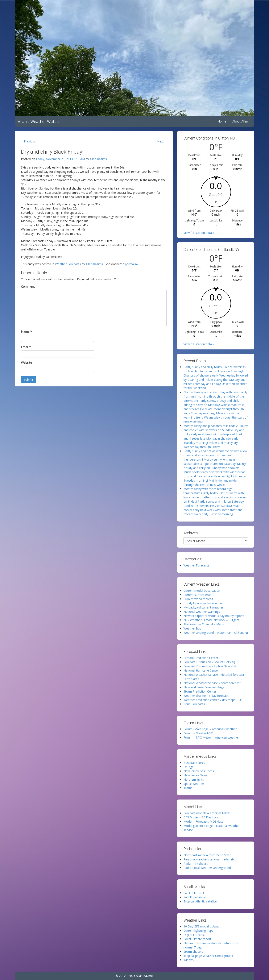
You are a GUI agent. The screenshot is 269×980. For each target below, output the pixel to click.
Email (26, 347)
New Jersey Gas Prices (199, 771)
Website (26, 363)
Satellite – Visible (195, 897)
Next (160, 141)
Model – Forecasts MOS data (203, 821)
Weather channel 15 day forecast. (206, 696)
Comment (28, 286)
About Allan (240, 121)
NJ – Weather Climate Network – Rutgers (211, 620)
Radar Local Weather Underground (207, 868)
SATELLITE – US (194, 893)
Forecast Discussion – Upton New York (210, 666)
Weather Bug (192, 628)
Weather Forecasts (68, 264)
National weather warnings (202, 612)
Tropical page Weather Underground (208, 956)
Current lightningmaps (198, 931)
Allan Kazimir (98, 159)
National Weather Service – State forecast (212, 683)
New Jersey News (195, 775)
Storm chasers (193, 952)
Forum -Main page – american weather (210, 729)
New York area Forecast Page (204, 687)
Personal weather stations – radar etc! (209, 859)
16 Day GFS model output (201, 926)
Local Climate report (197, 939)
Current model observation (202, 591)
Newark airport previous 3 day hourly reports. (214, 616)
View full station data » (199, 233)
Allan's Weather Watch (38, 121)
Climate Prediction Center (201, 658)
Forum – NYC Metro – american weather (211, 737)
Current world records (198, 599)
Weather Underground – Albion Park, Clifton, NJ (216, 633)
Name (26, 331)
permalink (132, 264)
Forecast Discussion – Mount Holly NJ (209, 662)
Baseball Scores (194, 763)
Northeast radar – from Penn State (207, 855)
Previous (30, 141)
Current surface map (197, 595)
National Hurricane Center (201, 670)
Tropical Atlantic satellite (200, 901)
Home (222, 121)
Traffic (188, 788)
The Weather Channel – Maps (204, 624)
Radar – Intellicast (196, 863)
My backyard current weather (203, 607)
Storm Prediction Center (200, 691)
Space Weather (194, 784)
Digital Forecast (194, 935)
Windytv (189, 960)
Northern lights (194, 779)
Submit (28, 380)
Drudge (189, 767)
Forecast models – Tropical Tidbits (207, 813)
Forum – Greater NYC (198, 733)
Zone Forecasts (194, 704)
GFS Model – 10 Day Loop (201, 817)
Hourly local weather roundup (204, 603)
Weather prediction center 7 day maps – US (213, 700)
